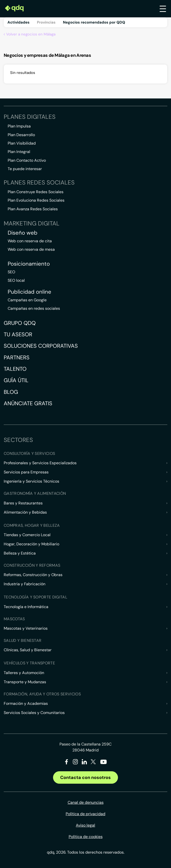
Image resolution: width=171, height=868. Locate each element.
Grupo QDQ (20, 323)
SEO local (16, 280)
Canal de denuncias (86, 802)
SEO (11, 272)
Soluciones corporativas (41, 346)
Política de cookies (86, 837)
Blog (11, 392)
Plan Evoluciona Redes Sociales (36, 200)
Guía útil (16, 380)
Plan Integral (19, 152)
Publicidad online (29, 292)
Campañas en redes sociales (34, 308)
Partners (17, 357)
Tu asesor (18, 334)
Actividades (18, 22)
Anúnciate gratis (28, 403)
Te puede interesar (25, 169)
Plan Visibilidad (22, 143)
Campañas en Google (27, 300)
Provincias (46, 22)
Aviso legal (85, 825)
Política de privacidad (85, 814)
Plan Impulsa (19, 126)
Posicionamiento (29, 264)
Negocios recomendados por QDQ (94, 22)
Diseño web (23, 233)
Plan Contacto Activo (27, 160)
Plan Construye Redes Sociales (36, 192)
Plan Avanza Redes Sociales (33, 209)
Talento (15, 369)
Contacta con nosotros (85, 777)
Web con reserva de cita (30, 241)
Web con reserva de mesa (31, 249)
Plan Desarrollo (21, 135)
